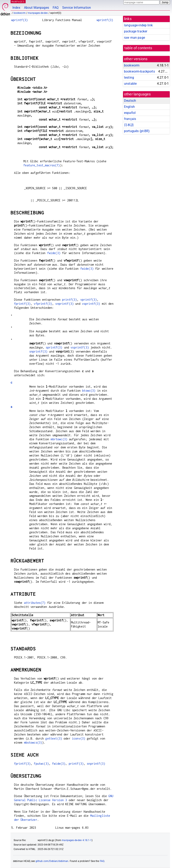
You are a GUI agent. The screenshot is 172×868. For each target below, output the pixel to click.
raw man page (134, 38)
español (130, 113)
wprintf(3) (20, 20)
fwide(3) (54, 253)
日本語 (129, 125)
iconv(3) (79, 738)
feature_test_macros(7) (42, 165)
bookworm (20, 13)
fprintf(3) (22, 304)
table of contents (138, 48)
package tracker (136, 31)
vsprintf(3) (91, 304)
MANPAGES (18, 2)
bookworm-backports (139, 71)
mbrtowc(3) (59, 439)
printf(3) (69, 300)
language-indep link (138, 25)
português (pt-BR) (137, 131)
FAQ (56, 8)
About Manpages (36, 8)
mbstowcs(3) (33, 742)
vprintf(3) (89, 300)
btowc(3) (89, 391)
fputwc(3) (41, 764)
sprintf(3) (54, 347)
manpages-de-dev (38, 13)
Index (16, 8)
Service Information (77, 8)
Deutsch (130, 101)
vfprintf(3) (43, 304)
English (129, 107)
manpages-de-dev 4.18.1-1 (77, 840)
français (130, 119)
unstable (130, 84)
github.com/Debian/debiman (52, 861)
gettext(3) (54, 738)
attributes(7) (35, 603)
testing (129, 77)
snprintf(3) (64, 304)
